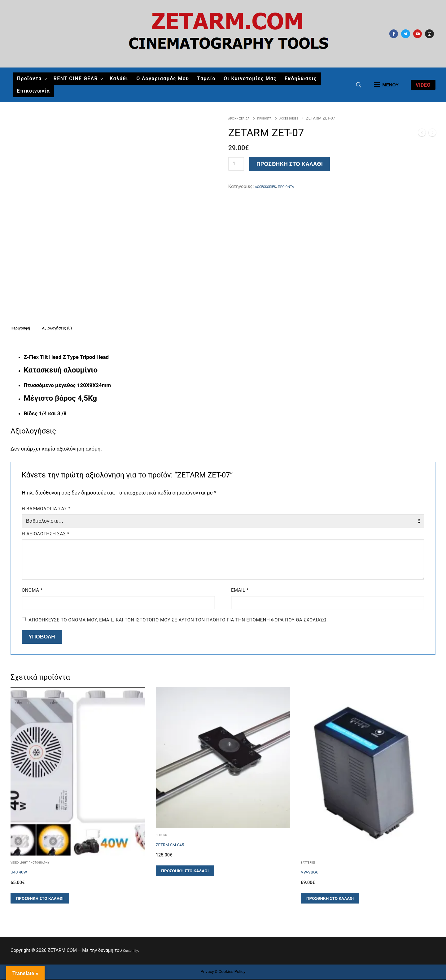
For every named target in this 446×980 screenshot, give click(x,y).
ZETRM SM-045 (176, 846)
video (423, 85)
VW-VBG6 (313, 873)
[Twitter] (406, 34)
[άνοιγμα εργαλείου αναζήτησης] (359, 85)
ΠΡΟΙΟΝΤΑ (275, 118)
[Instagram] (429, 34)
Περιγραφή (24, 328)
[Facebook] (394, 34)
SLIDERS (164, 836)
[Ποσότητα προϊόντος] (236, 164)
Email (240, 591)
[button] (40, 900)
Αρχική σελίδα (243, 118)
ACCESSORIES (306, 118)
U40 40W (22, 873)
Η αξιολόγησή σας (46, 535)
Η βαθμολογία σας (46, 510)
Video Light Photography (37, 864)
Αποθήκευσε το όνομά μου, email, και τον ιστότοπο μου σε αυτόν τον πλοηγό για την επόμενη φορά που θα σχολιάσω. (178, 621)
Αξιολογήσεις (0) (71, 328)
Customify (133, 952)
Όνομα (32, 591)
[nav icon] (386, 85)
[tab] (24, 329)
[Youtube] (418, 34)
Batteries (311, 864)
